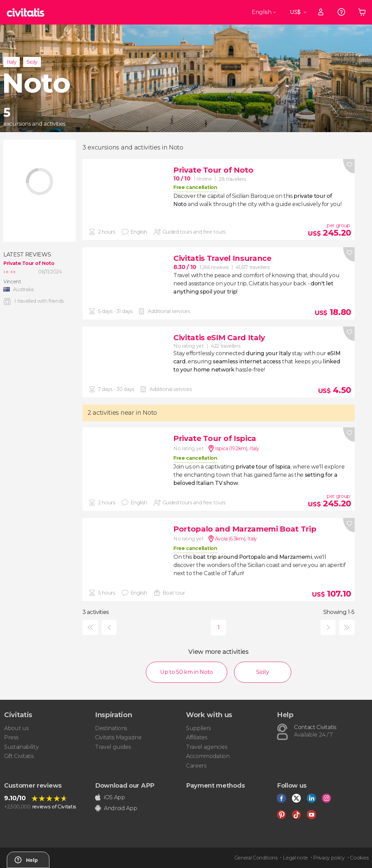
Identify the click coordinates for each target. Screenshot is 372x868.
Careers (196, 766)
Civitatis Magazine (118, 737)
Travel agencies (206, 747)
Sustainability (21, 747)
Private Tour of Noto (29, 263)
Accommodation (208, 756)
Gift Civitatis (19, 756)
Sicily (32, 62)
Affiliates (197, 737)
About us (16, 728)
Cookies (359, 858)
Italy (12, 62)
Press (11, 737)
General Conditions (256, 858)
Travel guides (113, 747)
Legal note (295, 858)
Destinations (111, 728)
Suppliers (198, 728)
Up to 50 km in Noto (187, 672)
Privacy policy (329, 858)
